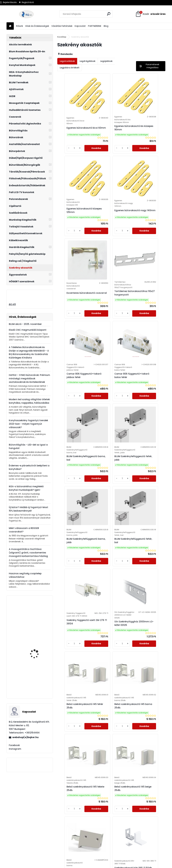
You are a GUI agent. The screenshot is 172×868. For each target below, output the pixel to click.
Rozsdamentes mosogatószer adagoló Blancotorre (38, 650)
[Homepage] (10, 26)
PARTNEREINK (95, 26)
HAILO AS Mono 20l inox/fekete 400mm (35, 619)
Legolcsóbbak (67, 61)
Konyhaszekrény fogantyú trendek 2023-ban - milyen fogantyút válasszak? (28, 424)
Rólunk (20, 26)
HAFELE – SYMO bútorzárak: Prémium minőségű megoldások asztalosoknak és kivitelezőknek (29, 379)
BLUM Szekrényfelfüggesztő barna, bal (145, 315)
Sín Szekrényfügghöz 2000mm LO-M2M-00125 (110, 498)
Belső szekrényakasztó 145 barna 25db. (73, 589)
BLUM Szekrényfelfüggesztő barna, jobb (109, 406)
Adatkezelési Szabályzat (64, 802)
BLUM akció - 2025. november (25, 324)
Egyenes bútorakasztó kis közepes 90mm (111, 131)
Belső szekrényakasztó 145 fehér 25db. (145, 497)
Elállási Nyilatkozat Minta (64, 806)
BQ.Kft (12, 304)
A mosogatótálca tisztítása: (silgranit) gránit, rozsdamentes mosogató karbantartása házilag (28, 553)
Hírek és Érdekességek (37, 26)
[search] (109, 14)
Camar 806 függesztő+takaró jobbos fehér (75, 315)
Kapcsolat (80, 26)
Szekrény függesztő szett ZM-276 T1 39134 (75, 498)
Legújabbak (106, 61)
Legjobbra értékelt (70, 68)
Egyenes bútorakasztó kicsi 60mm (73, 129)
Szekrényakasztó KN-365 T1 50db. (129, 679)
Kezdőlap (62, 37)
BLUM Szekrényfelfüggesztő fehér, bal (145, 406)
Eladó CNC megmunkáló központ (28, 330)
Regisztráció (28, 2)
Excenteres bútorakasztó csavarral (111, 220)
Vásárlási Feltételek (62, 26)
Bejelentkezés (10, 2)
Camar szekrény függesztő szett (88, 680)
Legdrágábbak (88, 61)
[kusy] (66, 154)
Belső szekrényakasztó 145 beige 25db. (145, 589)
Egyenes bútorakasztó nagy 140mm (73, 220)
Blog (106, 26)
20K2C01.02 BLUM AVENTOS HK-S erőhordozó (34, 683)
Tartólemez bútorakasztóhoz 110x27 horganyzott (146, 223)
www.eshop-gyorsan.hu (92, 865)
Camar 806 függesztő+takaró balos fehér (111, 315)
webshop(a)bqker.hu (25, 737)
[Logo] (26, 14)
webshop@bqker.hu (18, 810)
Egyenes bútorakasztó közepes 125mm (145, 129)
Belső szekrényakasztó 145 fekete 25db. (109, 589)
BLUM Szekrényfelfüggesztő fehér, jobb (73, 406)
